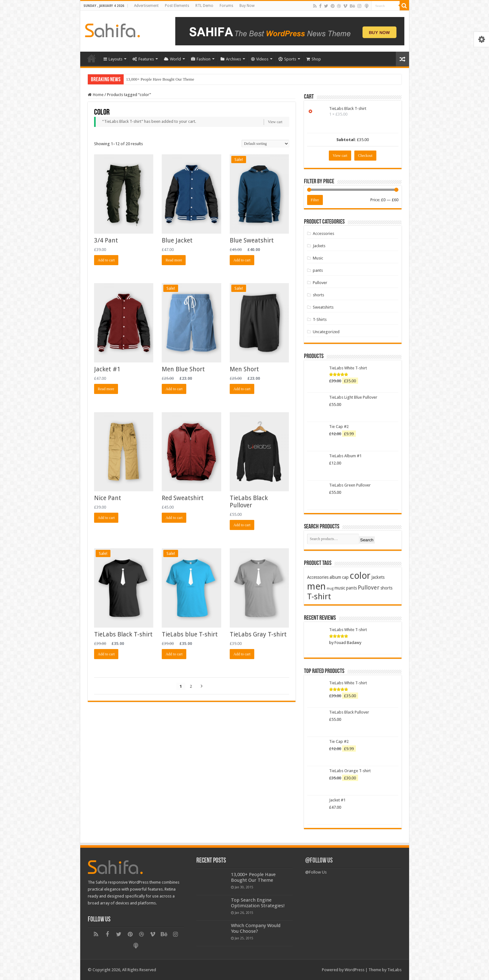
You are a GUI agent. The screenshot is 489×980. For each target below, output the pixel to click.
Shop (314, 59)
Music (318, 258)
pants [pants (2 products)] (351, 588)
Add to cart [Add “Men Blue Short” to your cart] (174, 389)
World (172, 59)
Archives (231, 59)
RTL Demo (204, 6)
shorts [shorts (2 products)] (386, 588)
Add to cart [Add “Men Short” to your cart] (242, 389)
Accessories (323, 234)
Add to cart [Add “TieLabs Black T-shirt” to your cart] (106, 654)
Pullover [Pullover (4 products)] (369, 587)
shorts (318, 295)
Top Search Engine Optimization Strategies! (258, 903)
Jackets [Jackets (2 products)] (378, 577)
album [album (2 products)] (335, 577)
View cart (275, 122)
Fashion (201, 59)
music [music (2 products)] (340, 588)
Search (367, 540)
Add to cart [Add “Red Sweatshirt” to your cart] (174, 518)
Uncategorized (326, 332)
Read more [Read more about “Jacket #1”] (106, 389)
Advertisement (146, 6)
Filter (315, 200)
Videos (260, 59)
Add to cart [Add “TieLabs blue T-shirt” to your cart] (174, 654)
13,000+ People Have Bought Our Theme (160, 79)
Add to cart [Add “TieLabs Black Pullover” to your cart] (242, 525)
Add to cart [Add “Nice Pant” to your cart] (106, 518)
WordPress (354, 970)
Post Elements (177, 6)
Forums (226, 6)
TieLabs (394, 970)
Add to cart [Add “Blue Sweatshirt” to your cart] (242, 260)
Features (143, 59)
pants (318, 270)
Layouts (113, 59)
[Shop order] (265, 144)
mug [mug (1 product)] (330, 588)
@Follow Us (319, 861)
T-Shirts (320, 319)
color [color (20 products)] (360, 576)
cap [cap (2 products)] (345, 577)
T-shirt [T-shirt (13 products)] (319, 596)
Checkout (365, 156)
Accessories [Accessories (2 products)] (318, 577)
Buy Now (247, 6)
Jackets (319, 246)
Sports (287, 59)
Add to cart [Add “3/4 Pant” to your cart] (106, 260)
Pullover (320, 283)
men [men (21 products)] (316, 586)
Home (92, 58)
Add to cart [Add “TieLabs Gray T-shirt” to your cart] (242, 654)
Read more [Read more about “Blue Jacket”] (174, 260)
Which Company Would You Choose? (256, 928)
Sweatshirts (323, 307)
